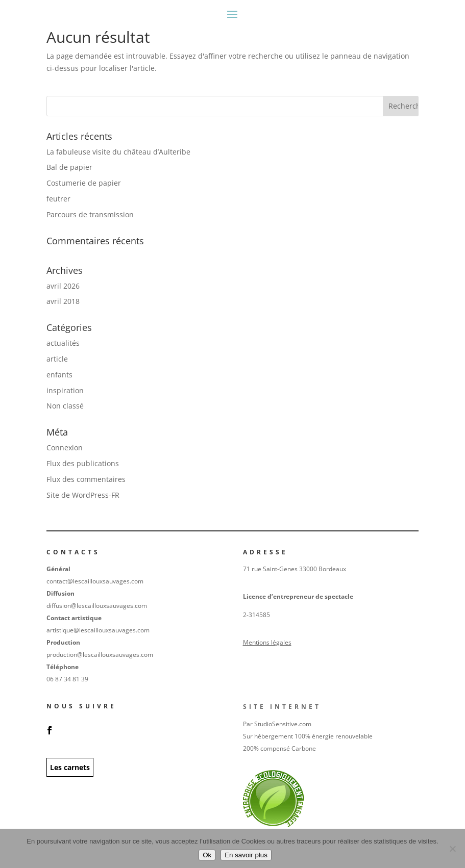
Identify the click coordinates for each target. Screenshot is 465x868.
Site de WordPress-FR (83, 495)
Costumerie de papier (84, 183)
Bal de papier (69, 167)
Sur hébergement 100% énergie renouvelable (308, 736)
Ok (207, 855)
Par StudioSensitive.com (277, 724)
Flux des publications (83, 463)
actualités (63, 343)
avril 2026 (63, 286)
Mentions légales (267, 642)
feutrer (58, 199)
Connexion (65, 448)
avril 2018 (63, 301)
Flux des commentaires (86, 479)
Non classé (65, 406)
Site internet (282, 707)
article (57, 359)
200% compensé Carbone (279, 748)
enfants (59, 375)
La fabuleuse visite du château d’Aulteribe (118, 152)
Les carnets (70, 767)
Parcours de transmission (90, 214)
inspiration (65, 390)
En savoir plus (246, 855)
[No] (452, 849)
